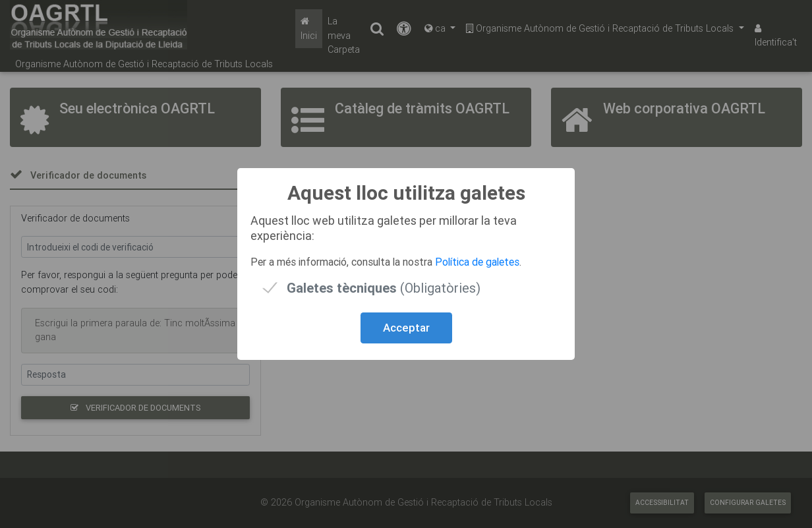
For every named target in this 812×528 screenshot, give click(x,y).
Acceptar (406, 328)
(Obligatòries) (384, 288)
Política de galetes (477, 262)
